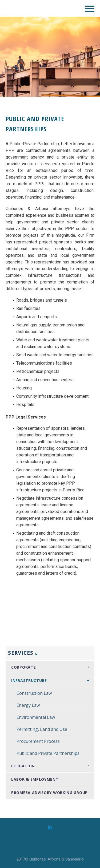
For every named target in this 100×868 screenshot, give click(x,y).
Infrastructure (29, 680)
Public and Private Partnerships (48, 753)
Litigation (23, 766)
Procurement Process (38, 741)
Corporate (23, 667)
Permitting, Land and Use (42, 729)
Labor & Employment (35, 779)
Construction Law (34, 693)
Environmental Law (36, 717)
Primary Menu (90, 9)
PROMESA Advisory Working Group (49, 793)
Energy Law (28, 705)
